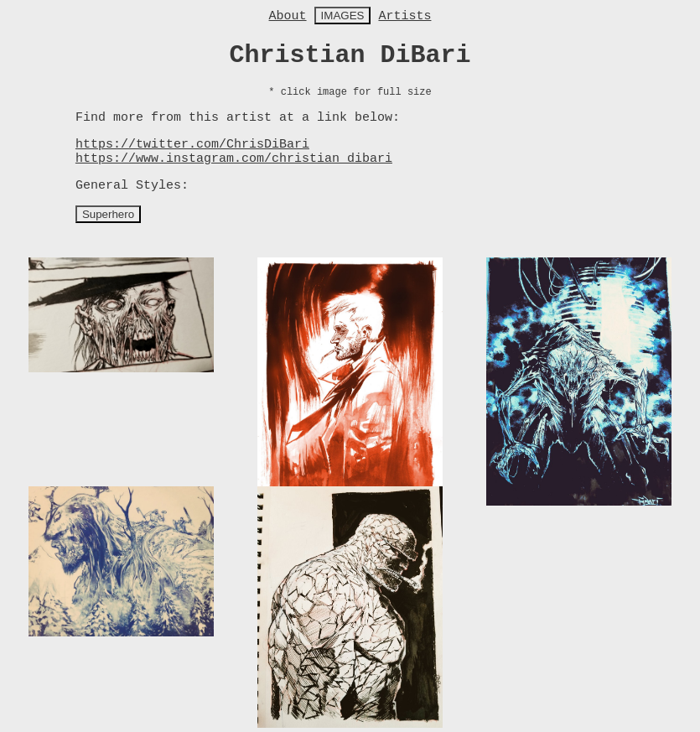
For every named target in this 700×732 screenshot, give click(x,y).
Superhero (108, 214)
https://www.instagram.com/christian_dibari (234, 159)
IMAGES (343, 16)
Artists (404, 16)
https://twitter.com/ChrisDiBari (192, 145)
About (288, 16)
